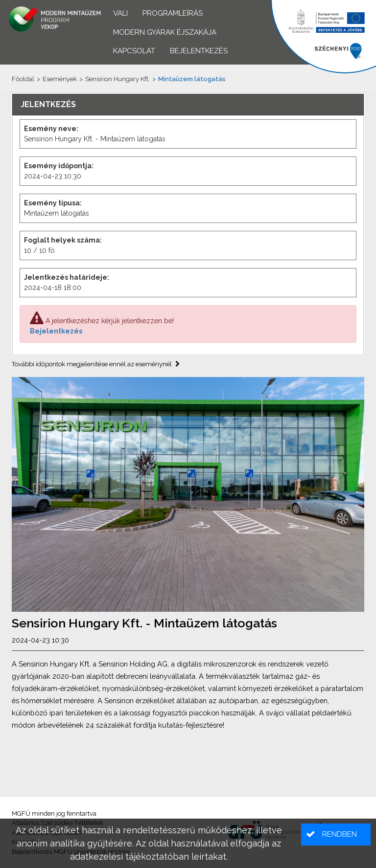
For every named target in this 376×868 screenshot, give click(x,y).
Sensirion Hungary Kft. (117, 79)
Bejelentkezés (56, 331)
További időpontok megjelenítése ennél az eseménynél (96, 364)
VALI (120, 13)
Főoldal (23, 79)
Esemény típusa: (53, 203)
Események (60, 79)
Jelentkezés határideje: (67, 277)
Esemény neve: (51, 129)
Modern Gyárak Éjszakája (165, 32)
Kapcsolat (134, 51)
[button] (336, 835)
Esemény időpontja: (59, 166)
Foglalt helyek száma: (63, 240)
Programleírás (173, 13)
